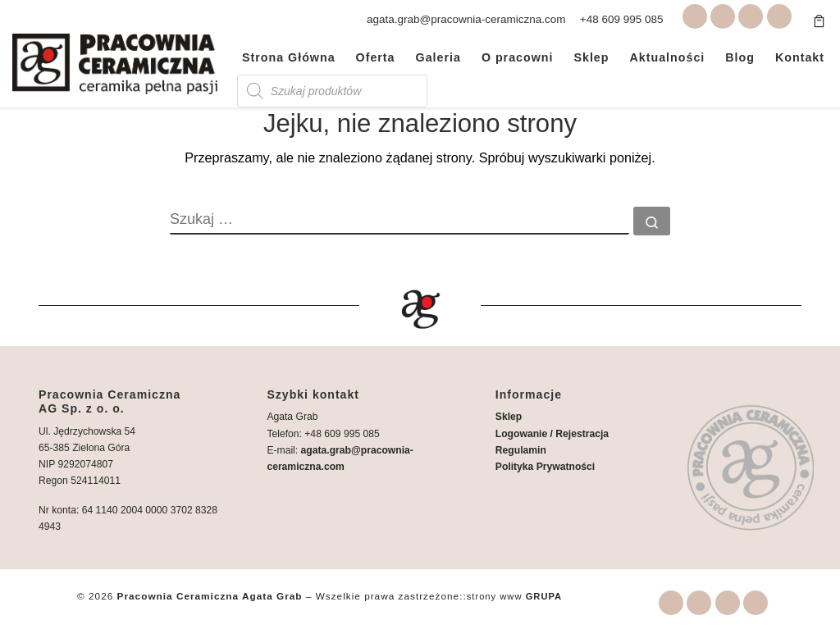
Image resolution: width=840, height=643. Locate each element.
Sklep (509, 417)
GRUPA (544, 596)
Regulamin (521, 450)
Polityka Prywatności (545, 467)
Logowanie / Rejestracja (552, 433)
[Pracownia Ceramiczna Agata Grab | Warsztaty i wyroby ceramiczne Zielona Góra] (115, 61)
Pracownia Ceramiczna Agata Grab (210, 596)
